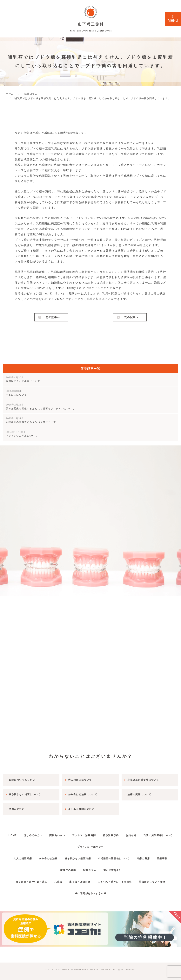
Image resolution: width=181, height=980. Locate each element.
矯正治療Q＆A (114, 869)
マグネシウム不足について (22, 435)
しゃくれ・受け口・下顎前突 (117, 880)
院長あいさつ (74, 834)
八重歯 (56, 880)
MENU (173, 19)
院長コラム (90, 869)
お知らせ (154, 834)
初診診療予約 (132, 834)
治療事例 (167, 857)
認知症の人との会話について (23, 380)
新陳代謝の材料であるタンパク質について (31, 421)
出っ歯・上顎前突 (80, 880)
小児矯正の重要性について (115, 857)
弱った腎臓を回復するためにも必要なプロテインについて (40, 408)
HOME (26, 834)
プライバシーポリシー (110, 846)
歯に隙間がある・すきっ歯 (90, 892)
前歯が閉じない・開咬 (156, 880)
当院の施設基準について (73, 846)
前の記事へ (53, 318)
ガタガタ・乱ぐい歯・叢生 (28, 880)
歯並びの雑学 (66, 869)
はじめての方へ (48, 834)
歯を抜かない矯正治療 (77, 857)
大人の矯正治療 (18, 857)
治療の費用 (146, 857)
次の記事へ (131, 318)
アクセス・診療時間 (103, 834)
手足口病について (16, 394)
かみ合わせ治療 (45, 857)
